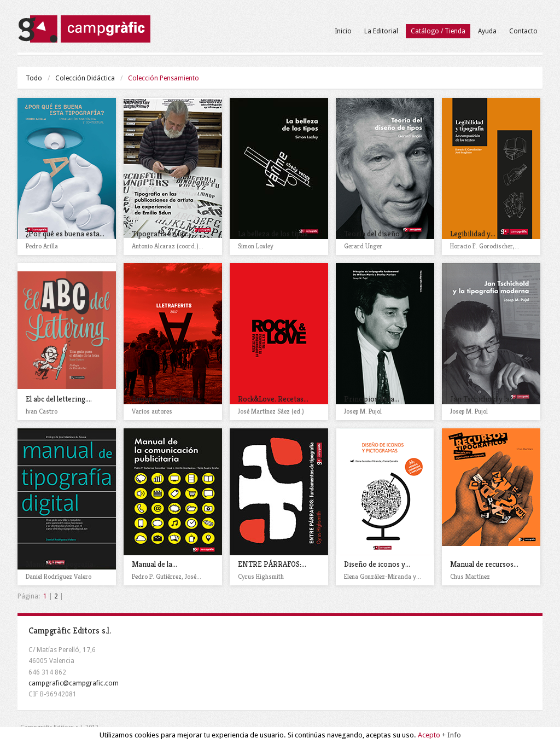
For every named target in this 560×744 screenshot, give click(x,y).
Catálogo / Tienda (438, 31)
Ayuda (487, 31)
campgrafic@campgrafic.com (74, 683)
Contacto (523, 31)
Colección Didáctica (85, 78)
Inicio (343, 31)
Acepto (429, 736)
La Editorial (381, 31)
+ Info (451, 736)
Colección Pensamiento (164, 78)
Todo (34, 78)
